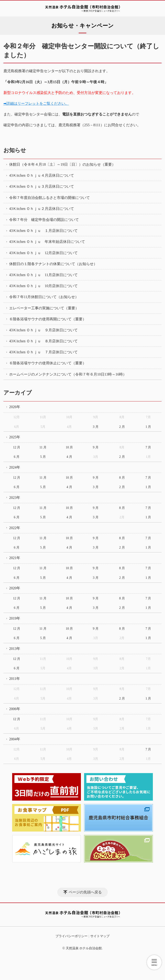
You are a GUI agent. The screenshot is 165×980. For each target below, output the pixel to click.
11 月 (43, 447)
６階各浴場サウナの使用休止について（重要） (48, 363)
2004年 (15, 739)
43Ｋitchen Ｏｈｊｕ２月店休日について (42, 209)
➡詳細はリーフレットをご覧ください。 (36, 103)
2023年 (15, 498)
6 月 (17, 457)
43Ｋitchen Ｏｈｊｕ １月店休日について (43, 231)
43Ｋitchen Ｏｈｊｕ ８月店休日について (43, 341)
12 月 (17, 447)
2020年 (15, 588)
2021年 (15, 558)
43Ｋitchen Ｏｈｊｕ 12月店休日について (43, 253)
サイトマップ (100, 936)
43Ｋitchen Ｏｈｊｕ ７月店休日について (43, 352)
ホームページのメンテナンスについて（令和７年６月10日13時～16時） (68, 374)
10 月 (69, 447)
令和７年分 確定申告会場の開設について (44, 220)
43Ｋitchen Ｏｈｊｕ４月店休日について (42, 175)
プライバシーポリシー (71, 936)
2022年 (15, 528)
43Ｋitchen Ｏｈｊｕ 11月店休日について (43, 275)
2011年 (15, 679)
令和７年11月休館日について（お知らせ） (44, 297)
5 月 (43, 457)
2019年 (15, 618)
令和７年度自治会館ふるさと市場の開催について (49, 198)
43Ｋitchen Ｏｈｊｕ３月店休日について (42, 186)
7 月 (148, 447)
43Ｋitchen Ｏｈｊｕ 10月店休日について (43, 286)
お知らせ (15, 150)
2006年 (15, 709)
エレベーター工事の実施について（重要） (44, 308)
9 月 (96, 447)
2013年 (15, 649)
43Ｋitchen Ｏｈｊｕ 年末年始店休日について (47, 242)
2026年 (15, 407)
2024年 (15, 467)
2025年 (15, 437)
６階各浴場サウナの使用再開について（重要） (48, 319)
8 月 (122, 478)
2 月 (122, 427)
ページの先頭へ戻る (85, 892)
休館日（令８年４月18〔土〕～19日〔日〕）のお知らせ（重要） (62, 164)
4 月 (69, 457)
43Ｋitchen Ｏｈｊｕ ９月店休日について (43, 330)
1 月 (148, 427)
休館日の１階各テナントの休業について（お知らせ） (53, 264)
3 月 (96, 427)
